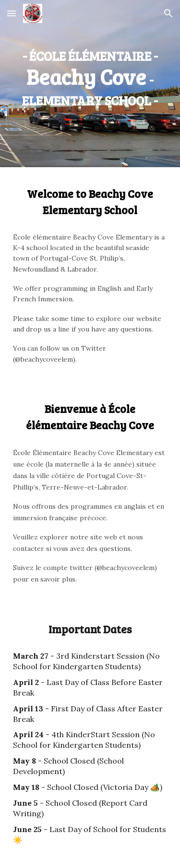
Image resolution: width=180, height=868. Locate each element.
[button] (12, 13)
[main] (90, 77)
